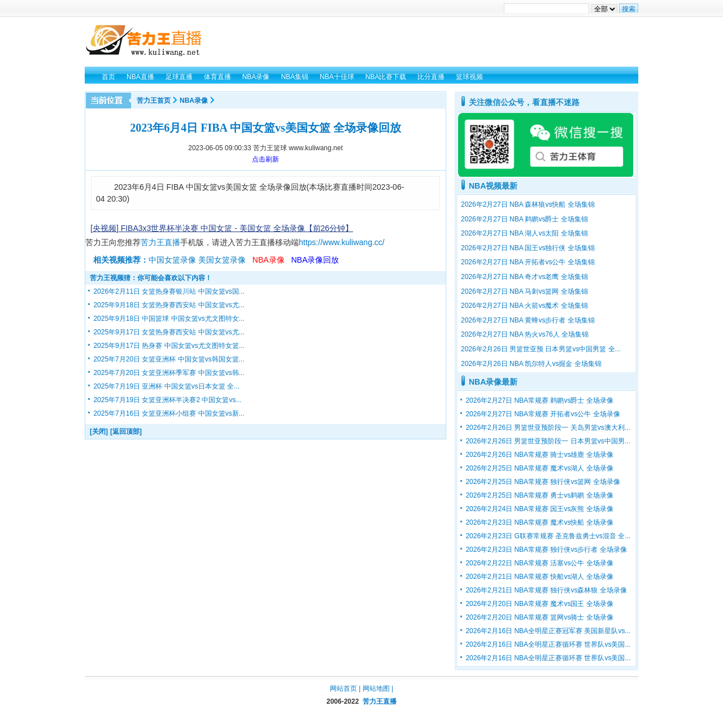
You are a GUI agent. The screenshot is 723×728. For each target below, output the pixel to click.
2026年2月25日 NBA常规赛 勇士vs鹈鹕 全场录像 (539, 495)
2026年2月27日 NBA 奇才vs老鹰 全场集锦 (524, 277)
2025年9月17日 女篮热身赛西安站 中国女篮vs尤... (169, 332)
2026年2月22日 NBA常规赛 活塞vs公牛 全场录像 (539, 563)
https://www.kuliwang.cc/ (342, 242)
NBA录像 (194, 101)
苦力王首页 (154, 101)
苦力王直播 (160, 242)
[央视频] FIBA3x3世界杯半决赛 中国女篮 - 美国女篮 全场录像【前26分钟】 (222, 228)
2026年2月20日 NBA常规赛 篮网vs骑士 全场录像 (539, 617)
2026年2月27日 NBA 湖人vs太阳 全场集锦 (524, 233)
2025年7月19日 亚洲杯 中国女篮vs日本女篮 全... (166, 386)
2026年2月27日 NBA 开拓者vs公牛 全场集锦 (528, 262)
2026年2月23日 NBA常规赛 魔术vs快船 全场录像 (539, 522)
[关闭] (99, 431)
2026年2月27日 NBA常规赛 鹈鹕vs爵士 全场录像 (539, 400)
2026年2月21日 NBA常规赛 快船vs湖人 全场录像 (539, 577)
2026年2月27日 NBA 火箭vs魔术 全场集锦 (524, 306)
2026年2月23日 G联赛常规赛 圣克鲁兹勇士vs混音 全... (548, 536)
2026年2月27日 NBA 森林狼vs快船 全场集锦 (528, 204)
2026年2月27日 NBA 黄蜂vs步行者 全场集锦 (528, 320)
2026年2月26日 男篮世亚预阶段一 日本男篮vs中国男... (548, 441)
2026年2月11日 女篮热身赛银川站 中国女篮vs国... (169, 291)
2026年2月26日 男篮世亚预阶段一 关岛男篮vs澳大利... (548, 428)
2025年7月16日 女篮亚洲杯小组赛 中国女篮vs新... (169, 413)
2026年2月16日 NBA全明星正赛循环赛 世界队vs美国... (548, 644)
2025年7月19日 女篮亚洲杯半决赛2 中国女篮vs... (167, 400)
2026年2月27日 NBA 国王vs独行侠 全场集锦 (528, 248)
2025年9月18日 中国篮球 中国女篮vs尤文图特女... (169, 319)
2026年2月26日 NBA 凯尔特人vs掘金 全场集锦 (531, 364)
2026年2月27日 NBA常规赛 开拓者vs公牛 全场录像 (543, 414)
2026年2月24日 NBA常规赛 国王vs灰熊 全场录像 (539, 509)
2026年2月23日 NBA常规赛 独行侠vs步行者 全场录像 (546, 550)
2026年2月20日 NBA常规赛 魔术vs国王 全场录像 (539, 604)
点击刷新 (265, 159)
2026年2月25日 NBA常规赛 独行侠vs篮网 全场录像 (543, 482)
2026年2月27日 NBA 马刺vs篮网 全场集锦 (524, 291)
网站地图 (376, 688)
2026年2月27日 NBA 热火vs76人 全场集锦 (525, 334)
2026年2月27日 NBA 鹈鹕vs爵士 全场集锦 (524, 219)
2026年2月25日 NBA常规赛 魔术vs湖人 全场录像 (539, 468)
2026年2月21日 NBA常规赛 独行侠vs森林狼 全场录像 (546, 590)
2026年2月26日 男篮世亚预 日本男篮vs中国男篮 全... (541, 349)
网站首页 (343, 688)
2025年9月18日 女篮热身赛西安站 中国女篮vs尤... (169, 305)
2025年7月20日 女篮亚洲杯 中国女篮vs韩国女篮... (169, 359)
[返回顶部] (126, 431)
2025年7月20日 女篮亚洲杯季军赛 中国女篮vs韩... (169, 373)
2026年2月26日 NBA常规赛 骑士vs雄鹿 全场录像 (539, 455)
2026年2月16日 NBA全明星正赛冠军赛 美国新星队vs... (548, 631)
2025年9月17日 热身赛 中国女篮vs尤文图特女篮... (169, 346)
